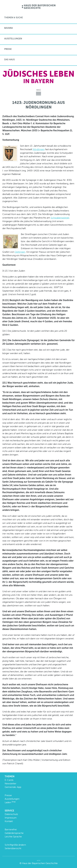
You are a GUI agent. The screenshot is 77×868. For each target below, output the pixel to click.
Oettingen (20, 252)
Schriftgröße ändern (15, 845)
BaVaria (9, 28)
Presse (8, 49)
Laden (10, 802)
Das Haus (9, 60)
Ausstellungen (13, 39)
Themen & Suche (14, 18)
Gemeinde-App (13, 787)
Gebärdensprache (14, 833)
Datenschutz (11, 814)
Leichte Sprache (13, 837)
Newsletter (11, 783)
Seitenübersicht (13, 848)
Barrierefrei (11, 829)
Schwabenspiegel (60, 218)
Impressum (11, 818)
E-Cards (9, 780)
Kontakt (9, 821)
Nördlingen (39, 149)
